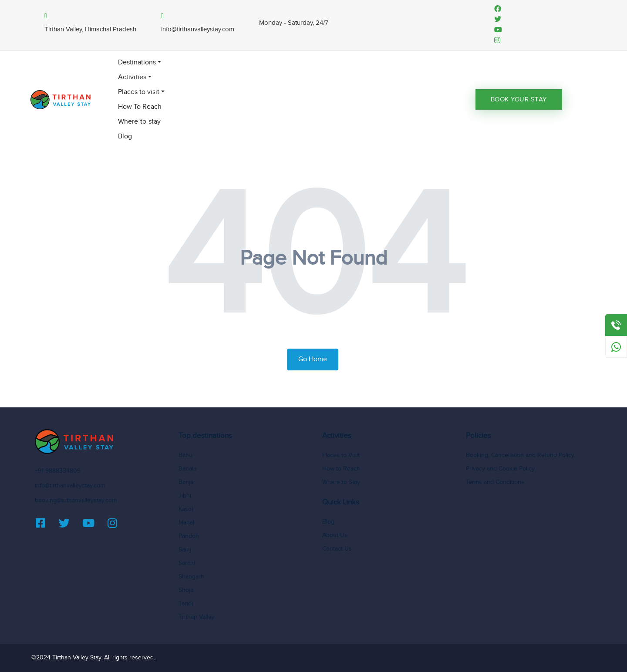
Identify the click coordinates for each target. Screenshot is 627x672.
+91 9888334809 (58, 471)
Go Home (313, 359)
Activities (132, 77)
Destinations (137, 62)
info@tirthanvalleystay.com (70, 486)
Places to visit (139, 92)
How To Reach (140, 107)
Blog (125, 136)
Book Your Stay (519, 99)
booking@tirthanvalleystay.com (76, 501)
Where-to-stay (139, 122)
